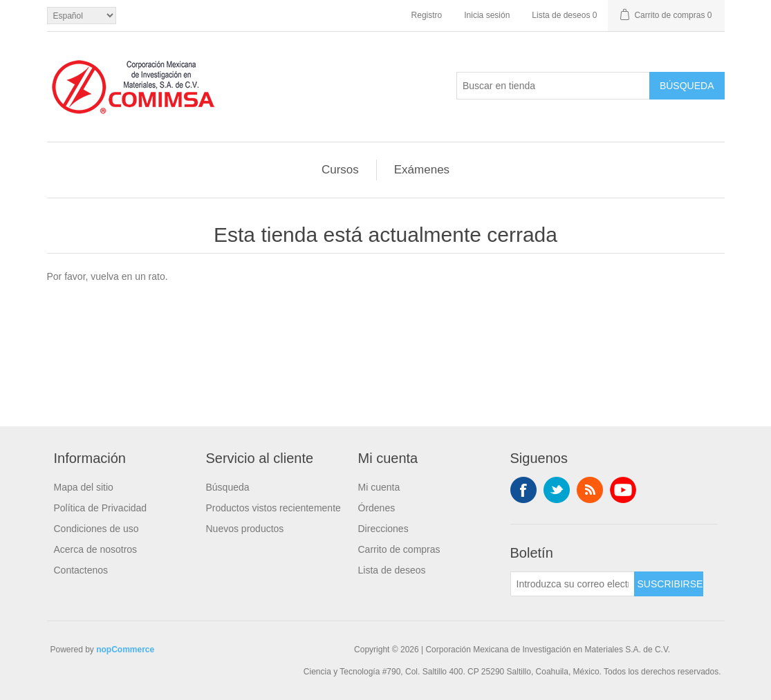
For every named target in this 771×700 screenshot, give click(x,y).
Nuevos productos (245, 529)
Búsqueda (228, 487)
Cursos (340, 170)
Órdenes (377, 508)
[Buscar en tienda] (553, 86)
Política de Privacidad (101, 508)
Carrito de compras (399, 549)
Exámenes (422, 170)
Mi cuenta (379, 487)
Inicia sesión (487, 15)
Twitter (557, 490)
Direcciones (383, 529)
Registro (427, 15)
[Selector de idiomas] (82, 16)
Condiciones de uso (96, 529)
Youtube (623, 490)
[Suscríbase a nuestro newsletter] (573, 584)
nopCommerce (125, 650)
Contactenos (81, 570)
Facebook (523, 490)
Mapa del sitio (84, 487)
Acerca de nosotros (96, 549)
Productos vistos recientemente (273, 508)
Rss (590, 490)
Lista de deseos (392, 570)
